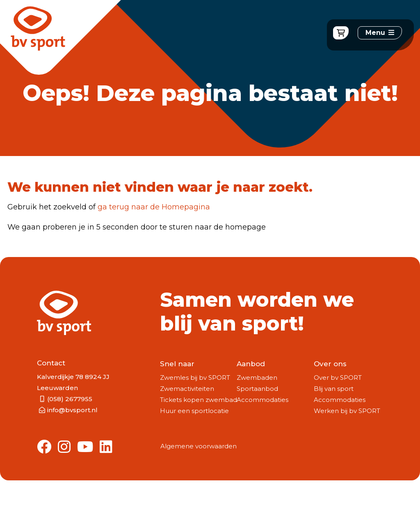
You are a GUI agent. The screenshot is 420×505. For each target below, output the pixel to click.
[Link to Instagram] (64, 447)
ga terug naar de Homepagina (154, 207)
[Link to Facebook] (44, 447)
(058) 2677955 (70, 399)
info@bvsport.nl (72, 410)
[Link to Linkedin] (106, 447)
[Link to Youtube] (85, 447)
